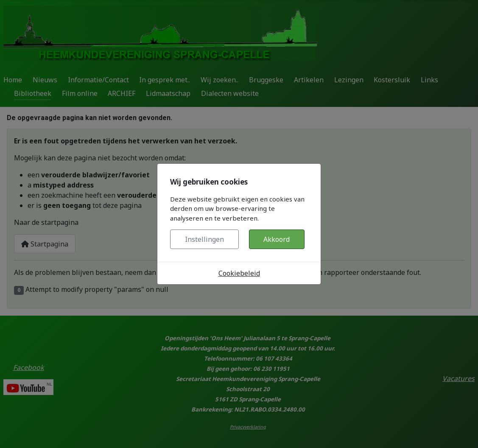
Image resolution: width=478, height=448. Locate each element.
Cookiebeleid (239, 273)
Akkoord (277, 239)
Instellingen (204, 239)
